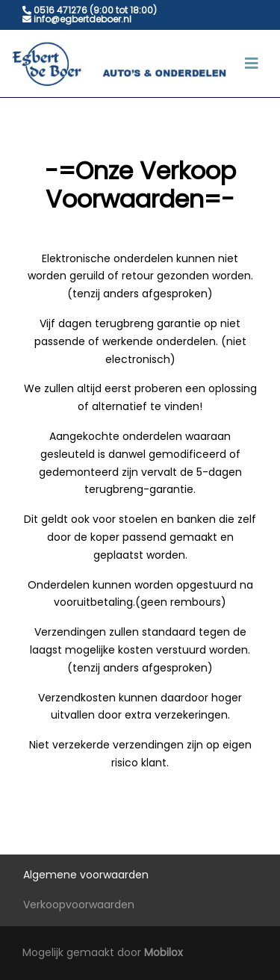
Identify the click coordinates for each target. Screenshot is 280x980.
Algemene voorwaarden (86, 875)
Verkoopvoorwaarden (79, 905)
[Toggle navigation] (252, 63)
